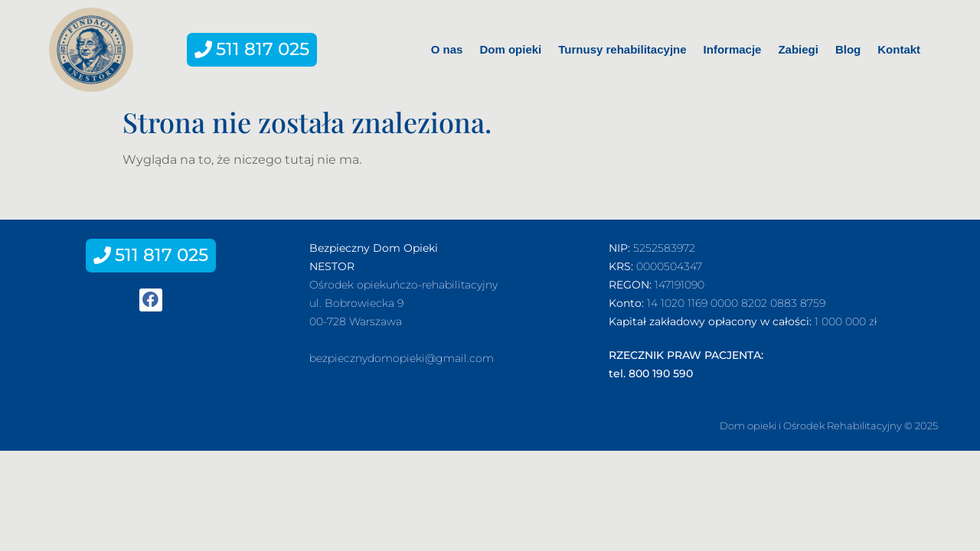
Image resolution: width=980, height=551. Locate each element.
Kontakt (899, 49)
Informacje (733, 49)
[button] (252, 50)
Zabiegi (798, 49)
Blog (848, 49)
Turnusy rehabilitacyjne (622, 49)
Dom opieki (510, 49)
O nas (447, 49)
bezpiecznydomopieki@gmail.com (402, 358)
